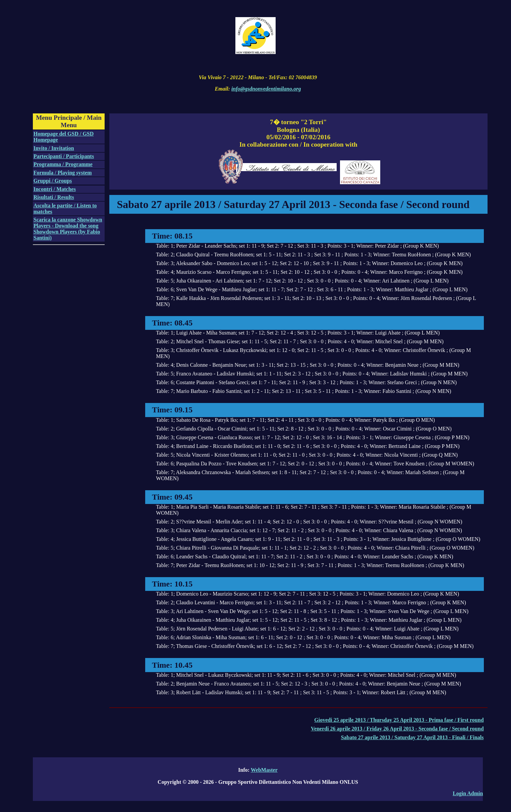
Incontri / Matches (55, 189)
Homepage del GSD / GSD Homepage (64, 137)
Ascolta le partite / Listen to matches (65, 209)
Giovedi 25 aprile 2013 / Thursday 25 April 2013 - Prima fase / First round (399, 720)
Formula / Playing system (63, 173)
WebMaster (264, 770)
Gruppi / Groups (53, 181)
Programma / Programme (63, 164)
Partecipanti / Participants (64, 156)
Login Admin (468, 793)
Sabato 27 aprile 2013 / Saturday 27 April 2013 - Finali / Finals (412, 737)
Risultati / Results (54, 197)
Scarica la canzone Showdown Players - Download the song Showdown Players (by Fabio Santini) (68, 229)
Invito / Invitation (54, 148)
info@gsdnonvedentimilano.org (266, 89)
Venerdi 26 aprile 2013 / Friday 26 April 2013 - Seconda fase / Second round (397, 729)
